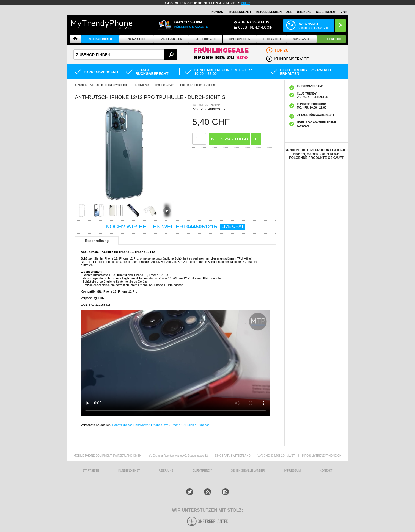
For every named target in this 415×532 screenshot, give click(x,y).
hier (245, 3)
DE (345, 12)
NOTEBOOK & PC (206, 39)
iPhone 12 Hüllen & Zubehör (190, 425)
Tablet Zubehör (171, 39)
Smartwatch (302, 39)
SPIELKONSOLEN (240, 39)
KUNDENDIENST (129, 471)
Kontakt (218, 12)
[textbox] (126, 55)
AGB (289, 12)
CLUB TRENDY (326, 12)
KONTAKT (326, 471)
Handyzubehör (136, 39)
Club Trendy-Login (255, 27)
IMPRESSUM (292, 471)
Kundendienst (240, 12)
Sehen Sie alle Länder (248, 471)
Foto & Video (272, 39)
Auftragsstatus (254, 22)
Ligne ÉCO (334, 39)
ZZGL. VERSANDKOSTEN (209, 109)
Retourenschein (269, 12)
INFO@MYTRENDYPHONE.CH (322, 456)
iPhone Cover (160, 425)
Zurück (82, 85)
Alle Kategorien (100, 39)
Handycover (141, 425)
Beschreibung (97, 241)
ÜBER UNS (304, 12)
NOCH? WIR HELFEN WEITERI (175, 227)
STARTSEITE (91, 471)
